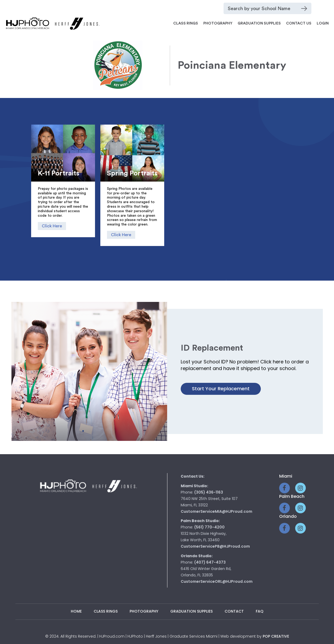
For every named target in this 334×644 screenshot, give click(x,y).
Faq (260, 611)
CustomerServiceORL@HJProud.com (217, 581)
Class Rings (186, 23)
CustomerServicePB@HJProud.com (215, 546)
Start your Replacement (221, 389)
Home (76, 611)
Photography (218, 23)
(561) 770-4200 (209, 527)
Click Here (52, 226)
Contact (234, 611)
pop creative (276, 636)
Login (323, 23)
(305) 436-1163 (209, 492)
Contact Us (299, 23)
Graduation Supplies (259, 23)
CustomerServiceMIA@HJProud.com (217, 511)
